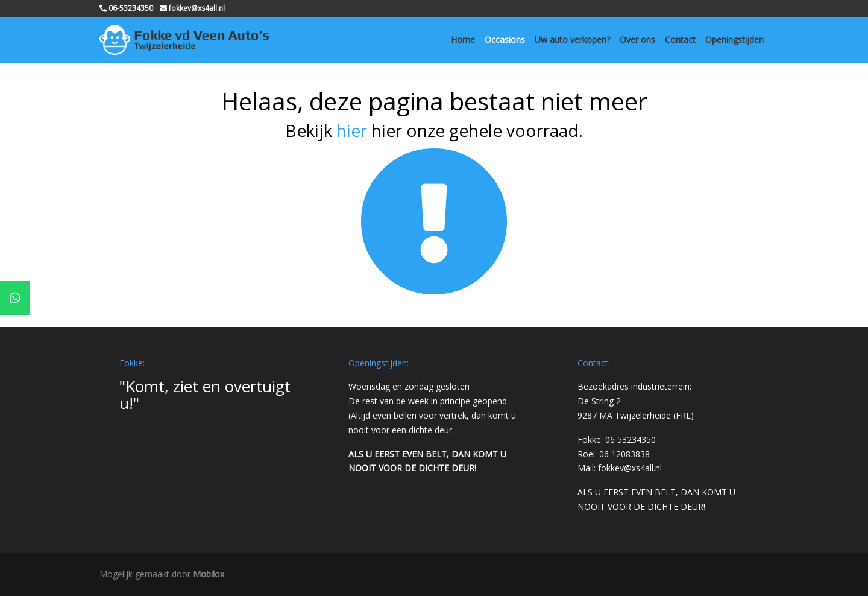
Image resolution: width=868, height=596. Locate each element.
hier (352, 130)
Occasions (505, 40)
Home (463, 40)
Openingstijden (734, 40)
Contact (680, 40)
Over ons (637, 40)
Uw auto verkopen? (572, 40)
